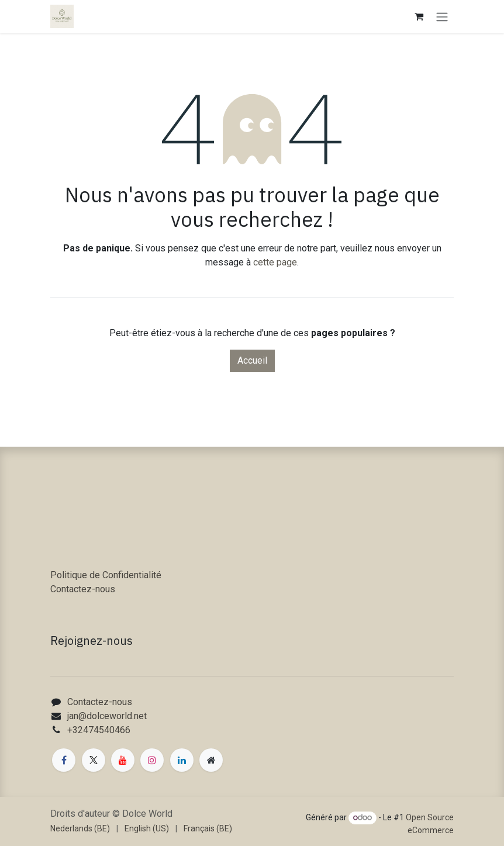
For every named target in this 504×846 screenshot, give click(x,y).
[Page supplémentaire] (211, 760)
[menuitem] (80, 829)
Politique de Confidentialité (106, 575)
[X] (94, 760)
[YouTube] (123, 760)
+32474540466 (99, 730)
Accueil (252, 360)
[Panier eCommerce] (419, 16)
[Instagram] (152, 760)
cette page (275, 262)
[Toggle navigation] (442, 17)
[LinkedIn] (182, 760)
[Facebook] (64, 760)
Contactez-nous (83, 589)
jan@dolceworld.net (107, 716)
